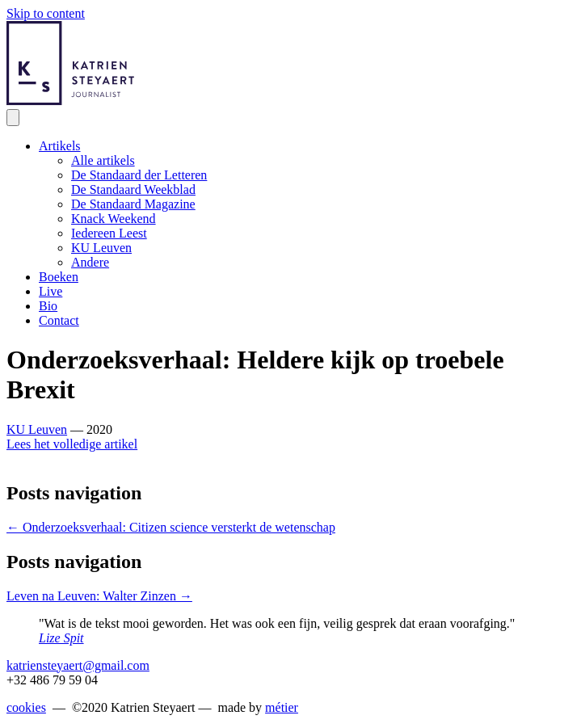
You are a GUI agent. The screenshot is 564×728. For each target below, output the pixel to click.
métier (282, 707)
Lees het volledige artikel (72, 444)
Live (51, 291)
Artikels (60, 146)
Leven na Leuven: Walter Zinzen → (99, 596)
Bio (48, 306)
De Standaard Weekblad (133, 189)
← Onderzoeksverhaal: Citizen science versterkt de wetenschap (171, 527)
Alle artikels (103, 160)
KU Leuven (101, 248)
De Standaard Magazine (133, 204)
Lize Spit (61, 638)
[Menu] (13, 118)
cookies (26, 707)
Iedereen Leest (109, 233)
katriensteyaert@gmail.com (78, 665)
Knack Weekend (114, 219)
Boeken (59, 277)
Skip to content (46, 13)
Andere (90, 262)
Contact (59, 320)
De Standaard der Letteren (139, 175)
